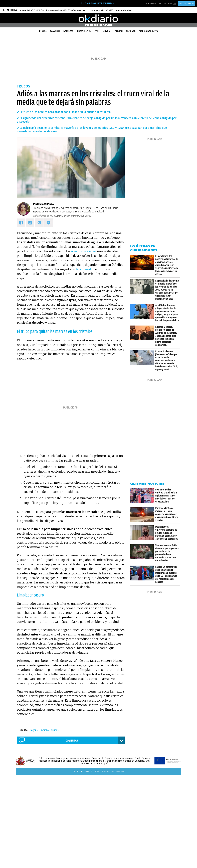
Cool (97, 31)
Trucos (55, 730)
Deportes (68, 31)
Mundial (107, 31)
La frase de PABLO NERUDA (31, 10)
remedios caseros (84, 251)
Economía (55, 31)
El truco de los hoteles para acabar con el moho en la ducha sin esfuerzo (65, 112)
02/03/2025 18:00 (43, 216)
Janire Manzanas (43, 204)
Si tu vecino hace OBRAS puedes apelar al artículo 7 (115, 10)
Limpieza (44, 730)
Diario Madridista (148, 31)
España (43, 31)
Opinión (119, 31)
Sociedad (131, 31)
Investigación (84, 31)
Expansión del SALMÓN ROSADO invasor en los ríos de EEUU (73, 10)
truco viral (83, 269)
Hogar (33, 730)
